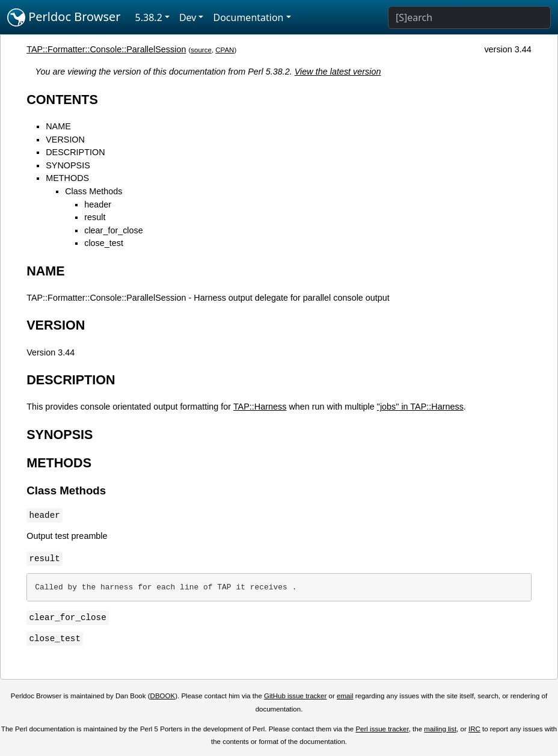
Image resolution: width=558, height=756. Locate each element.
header (98, 204)
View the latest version (338, 72)
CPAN (225, 50)
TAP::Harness (260, 407)
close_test (104, 243)
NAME (58, 126)
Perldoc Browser (64, 17)
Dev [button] (188, 17)
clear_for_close (114, 230)
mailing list (440, 729)
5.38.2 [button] (149, 17)
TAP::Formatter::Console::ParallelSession (106, 49)
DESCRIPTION (75, 152)
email (345, 696)
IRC (474, 729)
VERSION (65, 140)
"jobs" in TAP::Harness (420, 407)
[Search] (469, 17)
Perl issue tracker (382, 729)
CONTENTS (62, 100)
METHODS (67, 178)
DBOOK (163, 696)
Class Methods (94, 191)
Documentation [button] (248, 17)
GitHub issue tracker (295, 696)
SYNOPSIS (68, 165)
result (95, 217)
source (201, 50)
